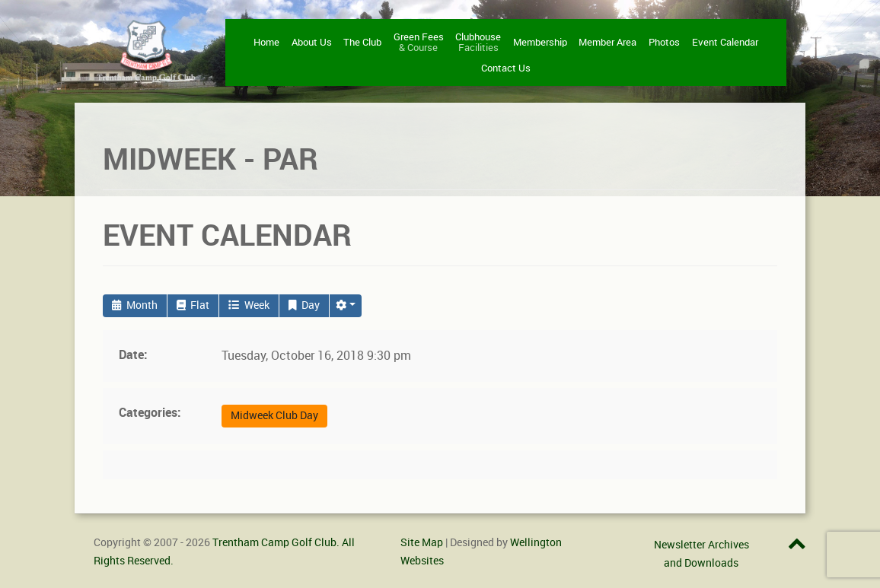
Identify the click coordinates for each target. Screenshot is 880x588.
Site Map (422, 542)
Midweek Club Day (274, 416)
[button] (346, 306)
